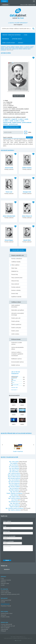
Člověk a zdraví (15, 331)
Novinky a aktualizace (17, 259)
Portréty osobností (16, 287)
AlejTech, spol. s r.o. (28, 638)
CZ (34, 1)
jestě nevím (14, 380)
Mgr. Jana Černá (15, 492)
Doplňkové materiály (16, 297)
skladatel (5, 124)
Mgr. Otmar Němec (14, 472)
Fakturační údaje (5, 583)
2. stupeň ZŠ (14, 119)
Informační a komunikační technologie (18, 314)
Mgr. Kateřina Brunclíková (14, 475)
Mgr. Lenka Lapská (14, 462)
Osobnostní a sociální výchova (17, 343)
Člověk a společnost (16, 324)
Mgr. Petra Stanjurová (14, 483)
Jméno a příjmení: (7, 521)
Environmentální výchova (17, 362)
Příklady (3, 631)
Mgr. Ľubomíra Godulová (15, 498)
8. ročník (16, 121)
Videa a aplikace (15, 265)
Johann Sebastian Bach (9, 216)
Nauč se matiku (5, 628)
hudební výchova (17, 122)
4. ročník (20, 119)
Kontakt (3, 585)
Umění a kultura (15, 334)
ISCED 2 (22, 47)
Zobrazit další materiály (18, 250)
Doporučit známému (19, 96)
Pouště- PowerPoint (18, 451)
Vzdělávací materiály (6, 580)
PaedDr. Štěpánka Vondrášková (15, 493)
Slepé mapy (14, 268)
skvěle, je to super (15, 376)
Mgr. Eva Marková (14, 488)
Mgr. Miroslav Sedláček (14, 487)
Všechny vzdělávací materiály (13, 47)
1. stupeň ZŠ (6, 119)
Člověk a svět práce (16, 328)
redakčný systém (17, 638)
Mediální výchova (16, 365)
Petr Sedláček (14, 463)
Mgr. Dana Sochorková (14, 482)
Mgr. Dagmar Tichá (14, 470)
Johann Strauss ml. (27, 216)
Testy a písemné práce (17, 278)
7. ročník (11, 121)
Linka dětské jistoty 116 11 (7, 626)
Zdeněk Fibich (27, 240)
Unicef (2, 602)
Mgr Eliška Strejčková (14, 490)
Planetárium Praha (5, 606)
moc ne (13, 382)
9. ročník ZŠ (27, 47)
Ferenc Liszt (9, 192)
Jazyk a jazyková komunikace (16, 306)
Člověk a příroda (15, 321)
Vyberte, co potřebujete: (9, 541)
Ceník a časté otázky (6, 593)
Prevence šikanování (6, 624)
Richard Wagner (9, 240)
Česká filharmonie (5, 604)
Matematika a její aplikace (18, 310)
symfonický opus (13, 124)
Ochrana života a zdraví (7, 613)
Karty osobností (15, 284)
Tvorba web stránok (8, 638)
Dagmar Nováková (15, 507)
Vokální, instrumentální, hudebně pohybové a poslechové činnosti (19, 48)
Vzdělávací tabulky (16, 262)
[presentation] (15, 555)
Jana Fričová (15, 500)
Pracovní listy (15, 274)
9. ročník (22, 121)
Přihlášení (4, 1)
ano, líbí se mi (14, 378)
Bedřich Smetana (27, 168)
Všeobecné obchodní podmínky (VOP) (10, 594)
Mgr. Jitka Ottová (15, 503)
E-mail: (5, 526)
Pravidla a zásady (5, 617)
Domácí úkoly (15, 293)
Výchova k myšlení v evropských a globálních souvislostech (17, 354)
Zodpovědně (4, 629)
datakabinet (7, 569)
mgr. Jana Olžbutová (14, 468)
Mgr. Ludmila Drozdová (14, 473)
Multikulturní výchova (17, 359)
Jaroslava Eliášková (14, 485)
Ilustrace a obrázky (16, 290)
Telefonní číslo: (7, 531)
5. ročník (26, 119)
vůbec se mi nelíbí (15, 385)
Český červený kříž (5, 600)
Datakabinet (3, 47)
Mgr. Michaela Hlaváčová (14, 478)
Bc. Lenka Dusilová (14, 467)
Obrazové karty (15, 281)
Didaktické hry (15, 271)
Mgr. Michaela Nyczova (15, 502)
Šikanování (3, 615)
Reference (3, 582)
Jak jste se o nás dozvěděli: (9, 536)
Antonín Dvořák (7, 122)
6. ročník (5, 121)
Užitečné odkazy (5, 591)
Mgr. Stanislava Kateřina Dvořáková (15, 508)
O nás (2, 578)
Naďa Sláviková (15, 495)
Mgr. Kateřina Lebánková (15, 510)
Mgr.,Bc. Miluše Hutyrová (14, 477)
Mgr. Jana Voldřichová (15, 505)
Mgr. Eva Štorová (14, 465)
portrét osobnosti (27, 122)
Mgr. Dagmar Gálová (15, 497)
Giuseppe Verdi (27, 192)
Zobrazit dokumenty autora (12, 127)
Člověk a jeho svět (16, 318)
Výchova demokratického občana (17, 348)
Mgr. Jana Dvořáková (14, 480)
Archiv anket (14, 390)
